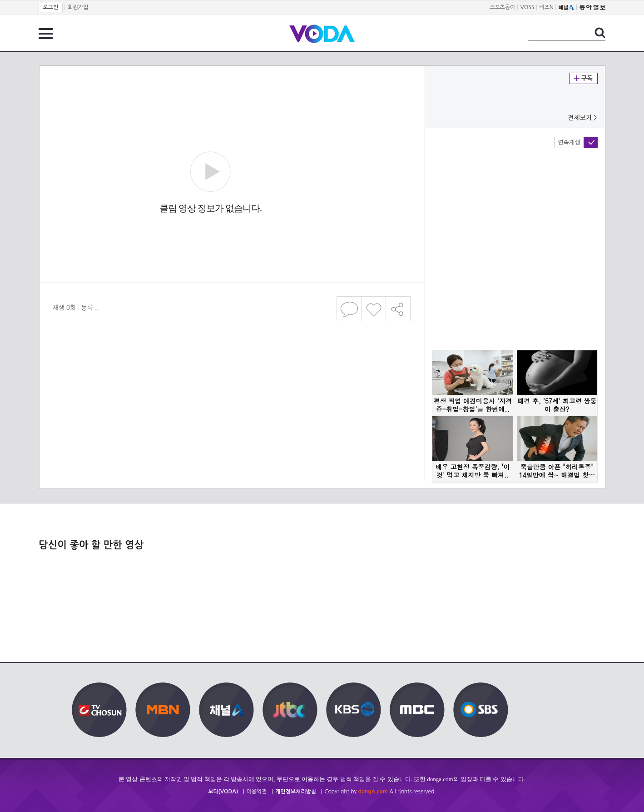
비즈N (547, 7)
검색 (600, 33)
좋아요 (374, 309)
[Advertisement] (232, 361)
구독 (583, 78)
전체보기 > (582, 118)
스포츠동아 (502, 7)
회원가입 (78, 7)
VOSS (528, 7)
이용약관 (257, 792)
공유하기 (398, 309)
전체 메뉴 (46, 34)
